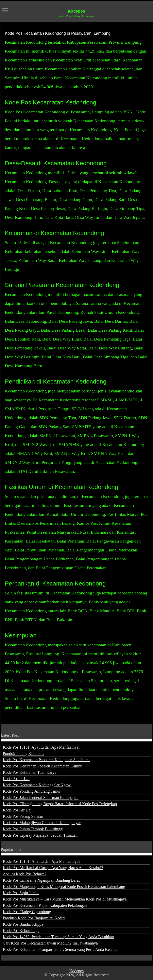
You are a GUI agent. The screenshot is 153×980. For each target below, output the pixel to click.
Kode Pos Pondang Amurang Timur (32, 791)
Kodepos (76, 11)
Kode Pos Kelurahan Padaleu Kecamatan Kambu (43, 766)
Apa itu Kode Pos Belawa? (25, 874)
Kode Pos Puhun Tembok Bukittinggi (33, 829)
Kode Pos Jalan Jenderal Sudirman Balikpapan (41, 797)
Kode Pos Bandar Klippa (23, 924)
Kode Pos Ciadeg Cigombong (27, 912)
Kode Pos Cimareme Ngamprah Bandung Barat (41, 880)
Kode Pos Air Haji (18, 810)
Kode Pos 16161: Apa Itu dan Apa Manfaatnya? (42, 747)
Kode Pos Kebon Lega (21, 931)
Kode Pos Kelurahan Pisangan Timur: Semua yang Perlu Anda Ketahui (60, 949)
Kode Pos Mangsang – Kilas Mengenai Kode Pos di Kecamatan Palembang (64, 887)
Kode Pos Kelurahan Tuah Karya (30, 772)
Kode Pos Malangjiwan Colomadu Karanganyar (42, 823)
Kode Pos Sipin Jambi (21, 893)
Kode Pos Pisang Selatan (23, 816)
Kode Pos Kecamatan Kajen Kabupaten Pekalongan (45, 905)
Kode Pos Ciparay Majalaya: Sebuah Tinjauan (40, 835)
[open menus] (5, 11)
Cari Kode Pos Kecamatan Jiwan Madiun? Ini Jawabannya (50, 943)
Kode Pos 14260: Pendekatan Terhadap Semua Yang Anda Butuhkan (58, 937)
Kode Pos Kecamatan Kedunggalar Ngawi (37, 785)
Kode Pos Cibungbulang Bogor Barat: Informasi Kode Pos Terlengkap (60, 804)
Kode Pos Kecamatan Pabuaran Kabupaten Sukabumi (46, 760)
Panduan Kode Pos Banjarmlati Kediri (34, 918)
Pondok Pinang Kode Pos (23, 753)
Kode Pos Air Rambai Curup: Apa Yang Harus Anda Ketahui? (53, 868)
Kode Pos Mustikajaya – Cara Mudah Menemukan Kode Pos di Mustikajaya (65, 899)
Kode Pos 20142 (16, 779)
